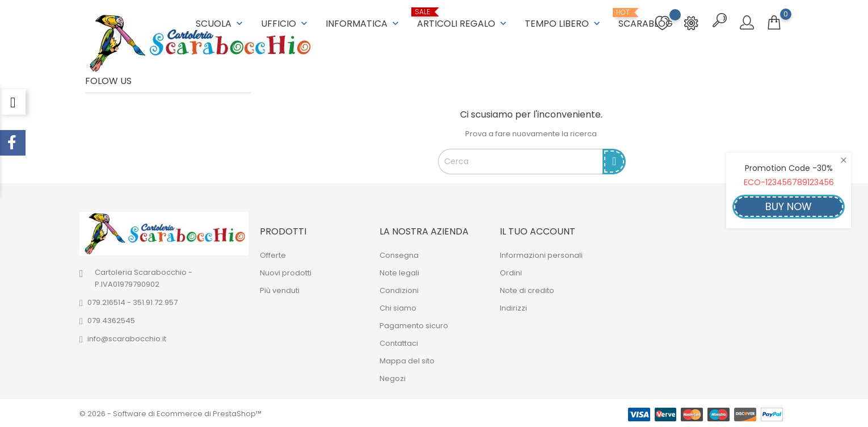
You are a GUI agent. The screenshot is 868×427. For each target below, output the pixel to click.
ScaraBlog (646, 19)
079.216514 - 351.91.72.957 (132, 301)
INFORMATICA (363, 23)
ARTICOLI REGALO (463, 18)
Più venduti (280, 289)
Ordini (511, 272)
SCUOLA (220, 23)
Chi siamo (398, 307)
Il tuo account (538, 230)
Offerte (273, 254)
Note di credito (527, 289)
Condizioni (399, 289)
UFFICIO (285, 23)
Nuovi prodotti (286, 272)
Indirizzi (513, 307)
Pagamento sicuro (414, 325)
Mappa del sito (407, 360)
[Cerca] (521, 161)
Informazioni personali (541, 254)
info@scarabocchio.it (127, 338)
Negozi (393, 377)
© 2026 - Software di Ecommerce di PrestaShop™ (170, 413)
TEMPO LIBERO (564, 23)
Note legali (399, 272)
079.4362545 (111, 319)
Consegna (399, 254)
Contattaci (399, 342)
